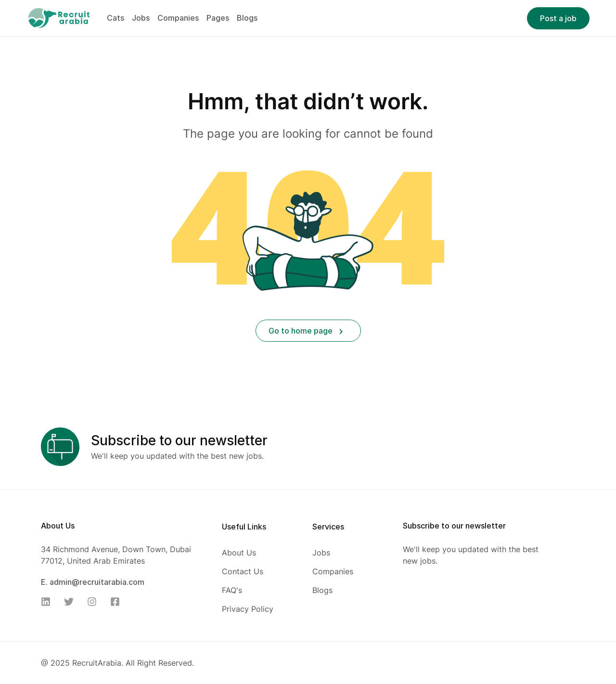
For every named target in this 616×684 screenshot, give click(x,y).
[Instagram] (95, 602)
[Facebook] (118, 602)
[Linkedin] (49, 602)
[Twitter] (72, 602)
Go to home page (306, 331)
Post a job (558, 18)
